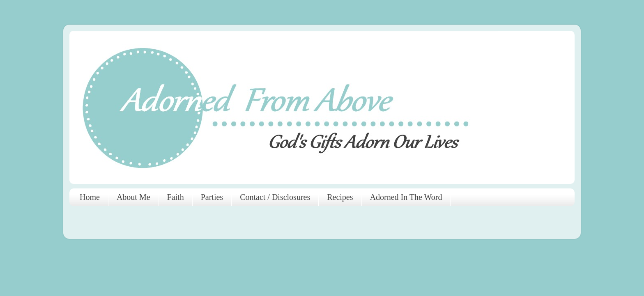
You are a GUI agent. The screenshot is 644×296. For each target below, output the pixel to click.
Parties (212, 197)
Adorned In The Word (406, 197)
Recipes (340, 197)
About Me (133, 197)
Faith (176, 197)
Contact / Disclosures (275, 197)
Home (90, 197)
